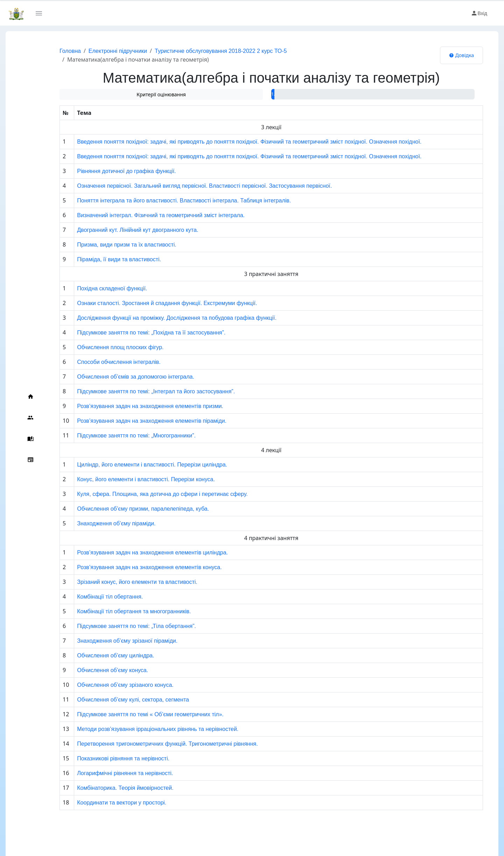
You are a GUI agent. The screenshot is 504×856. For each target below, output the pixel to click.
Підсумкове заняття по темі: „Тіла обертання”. (123, 626)
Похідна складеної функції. (99, 288)
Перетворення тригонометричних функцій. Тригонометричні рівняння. (154, 744)
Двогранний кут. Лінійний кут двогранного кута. (124, 230)
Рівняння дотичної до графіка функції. (113, 171)
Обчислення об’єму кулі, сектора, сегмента (120, 700)
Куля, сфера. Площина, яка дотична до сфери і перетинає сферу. (149, 494)
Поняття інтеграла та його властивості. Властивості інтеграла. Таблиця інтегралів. (171, 201)
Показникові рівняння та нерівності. (110, 758)
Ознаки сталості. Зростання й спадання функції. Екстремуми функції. (154, 303)
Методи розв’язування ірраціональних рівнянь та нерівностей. (144, 729)
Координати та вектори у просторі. (108, 803)
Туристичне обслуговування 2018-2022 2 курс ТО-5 (207, 51)
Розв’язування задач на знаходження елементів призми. (137, 406)
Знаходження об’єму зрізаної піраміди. (114, 641)
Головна (56, 51)
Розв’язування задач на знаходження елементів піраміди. (138, 421)
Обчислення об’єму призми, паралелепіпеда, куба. (130, 509)
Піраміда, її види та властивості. (106, 259)
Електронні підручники (104, 51)
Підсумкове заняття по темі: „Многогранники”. (123, 436)
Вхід (479, 13)
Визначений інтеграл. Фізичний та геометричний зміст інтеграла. (148, 215)
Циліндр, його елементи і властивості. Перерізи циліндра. (139, 465)
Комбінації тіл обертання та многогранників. (121, 611)
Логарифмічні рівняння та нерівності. (112, 773)
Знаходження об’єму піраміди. (103, 523)
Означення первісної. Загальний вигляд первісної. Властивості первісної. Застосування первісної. (191, 186)
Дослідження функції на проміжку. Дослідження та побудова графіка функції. (163, 318)
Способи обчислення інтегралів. (105, 362)
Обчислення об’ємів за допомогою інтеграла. (122, 377)
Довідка (461, 55)
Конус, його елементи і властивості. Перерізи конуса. (133, 479)
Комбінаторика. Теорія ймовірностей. (112, 788)
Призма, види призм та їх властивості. (113, 245)
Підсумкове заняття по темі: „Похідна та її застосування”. (138, 333)
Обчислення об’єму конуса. (99, 670)
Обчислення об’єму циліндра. (102, 655)
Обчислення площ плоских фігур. (107, 347)
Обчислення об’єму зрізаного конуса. (112, 685)
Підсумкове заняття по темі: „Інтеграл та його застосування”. (143, 391)
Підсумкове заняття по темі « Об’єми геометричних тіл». (137, 714)
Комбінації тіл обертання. (97, 597)
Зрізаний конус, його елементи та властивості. (124, 582)
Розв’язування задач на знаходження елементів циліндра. (139, 553)
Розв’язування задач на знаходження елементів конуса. (136, 567)
